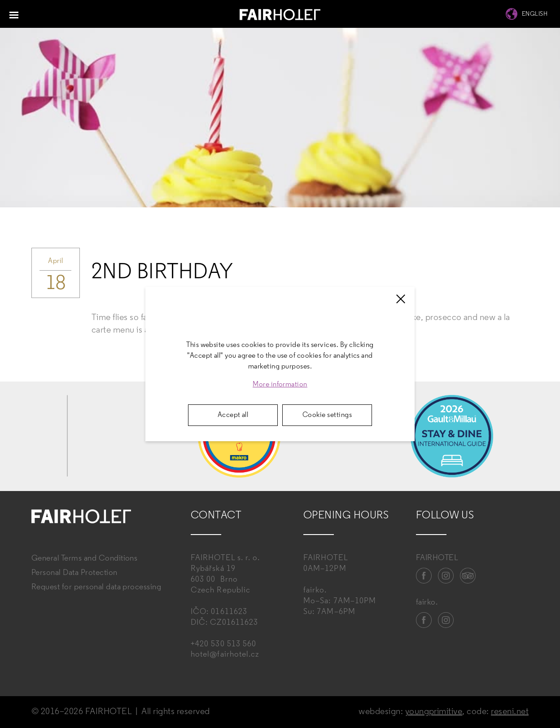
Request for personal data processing (96, 587)
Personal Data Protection (74, 573)
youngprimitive (434, 712)
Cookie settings (327, 415)
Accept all (233, 415)
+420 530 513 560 (223, 644)
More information (280, 385)
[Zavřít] (401, 299)
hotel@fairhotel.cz (225, 655)
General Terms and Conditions (84, 559)
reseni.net (510, 712)
